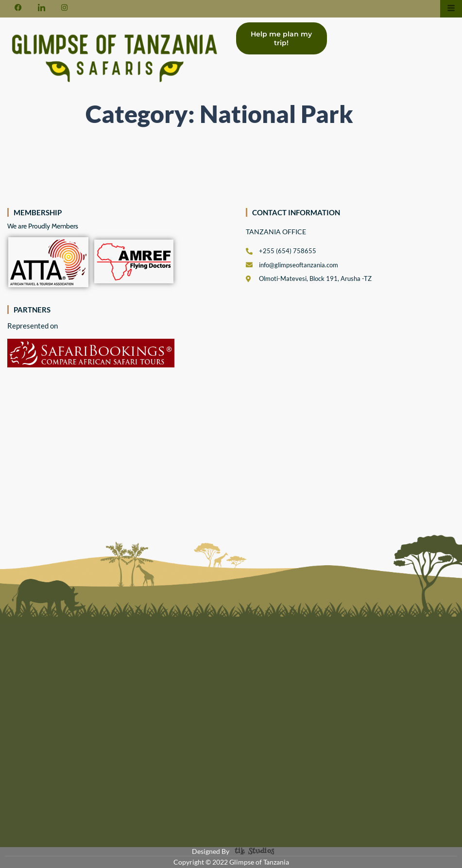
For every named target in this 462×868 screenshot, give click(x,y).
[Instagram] (64, 7)
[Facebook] (18, 7)
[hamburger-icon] (451, 9)
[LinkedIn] (42, 7)
